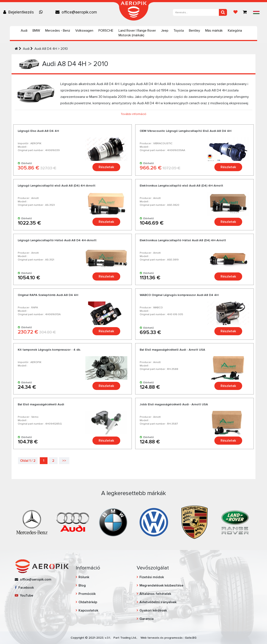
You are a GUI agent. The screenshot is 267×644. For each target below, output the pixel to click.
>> (64, 461)
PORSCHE (106, 31)
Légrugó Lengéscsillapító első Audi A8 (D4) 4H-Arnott (57, 186)
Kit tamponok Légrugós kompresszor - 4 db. (49, 350)
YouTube (24, 595)
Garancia (147, 619)
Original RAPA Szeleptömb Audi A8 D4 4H (48, 295)
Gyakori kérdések (153, 610)
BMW (36, 31)
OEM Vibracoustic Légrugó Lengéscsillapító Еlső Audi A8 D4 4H (186, 131)
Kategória (235, 31)
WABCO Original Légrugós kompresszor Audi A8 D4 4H (179, 295)
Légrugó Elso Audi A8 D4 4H (38, 131)
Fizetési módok (152, 577)
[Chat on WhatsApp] (42, 12)
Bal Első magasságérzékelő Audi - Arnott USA (172, 350)
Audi (24, 31)
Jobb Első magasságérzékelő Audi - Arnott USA (174, 404)
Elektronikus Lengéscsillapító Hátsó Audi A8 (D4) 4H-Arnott (183, 240)
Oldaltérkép (88, 602)
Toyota (179, 31)
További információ (133, 114)
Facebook (24, 588)
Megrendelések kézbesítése (161, 585)
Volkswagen (84, 31)
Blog (82, 585)
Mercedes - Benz (58, 31)
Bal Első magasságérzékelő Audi (41, 404)
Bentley (194, 31)
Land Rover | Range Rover (137, 31)
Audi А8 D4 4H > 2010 (51, 49)
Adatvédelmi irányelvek (158, 602)
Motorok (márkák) (131, 35)
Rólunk (84, 577)
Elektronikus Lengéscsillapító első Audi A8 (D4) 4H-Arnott (181, 186)
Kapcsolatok (88, 610)
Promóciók (87, 594)
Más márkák (214, 31)
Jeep (165, 31)
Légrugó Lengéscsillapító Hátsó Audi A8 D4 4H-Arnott (57, 240)
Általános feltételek (155, 594)
